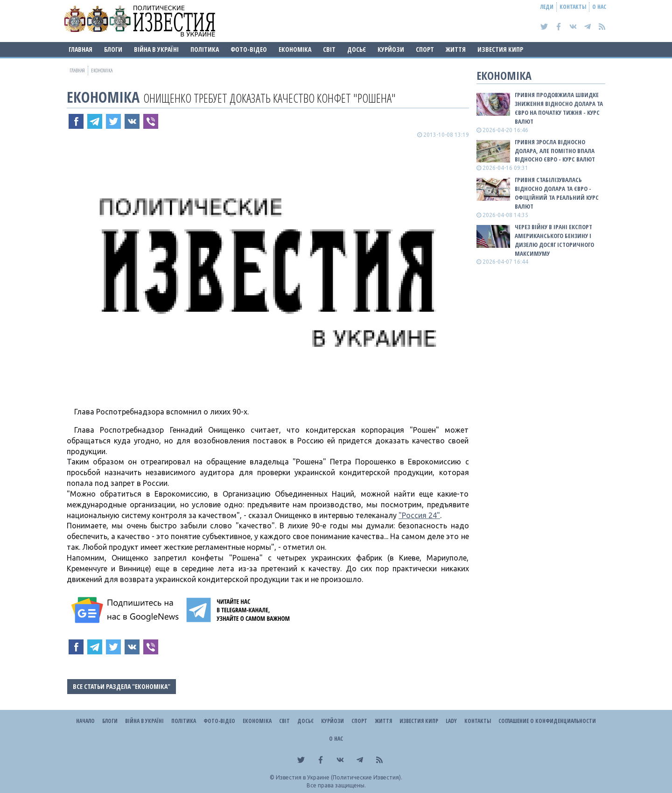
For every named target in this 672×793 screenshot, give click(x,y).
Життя (456, 49)
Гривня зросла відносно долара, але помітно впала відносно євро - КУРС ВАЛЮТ (555, 151)
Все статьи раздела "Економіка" (122, 686)
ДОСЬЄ (357, 49)
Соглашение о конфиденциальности (547, 721)
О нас (599, 7)
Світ (329, 49)
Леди (547, 7)
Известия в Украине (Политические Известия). (339, 777)
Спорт (425, 49)
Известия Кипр (500, 49)
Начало (85, 721)
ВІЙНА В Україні (156, 49)
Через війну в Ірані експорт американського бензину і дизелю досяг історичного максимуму (554, 240)
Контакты (573, 7)
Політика (205, 49)
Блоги (113, 49)
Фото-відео (249, 49)
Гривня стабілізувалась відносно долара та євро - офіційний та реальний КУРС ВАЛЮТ (557, 193)
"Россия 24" (419, 515)
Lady (451, 721)
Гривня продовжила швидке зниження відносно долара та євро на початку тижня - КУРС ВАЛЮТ (559, 108)
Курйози (391, 49)
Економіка (295, 49)
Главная (80, 49)
